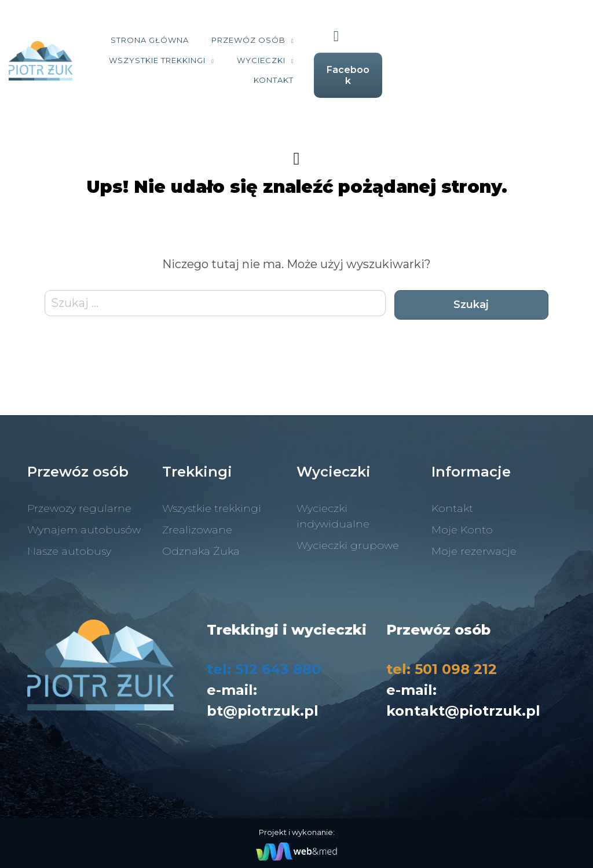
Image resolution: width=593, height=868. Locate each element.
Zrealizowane (197, 522)
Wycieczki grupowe (348, 537)
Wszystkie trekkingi (389, 45)
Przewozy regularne (79, 500)
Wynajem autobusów (84, 522)
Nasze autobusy (69, 543)
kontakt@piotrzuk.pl (463, 703)
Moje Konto (462, 522)
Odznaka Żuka (201, 543)
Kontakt (425, 65)
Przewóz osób (272, 45)
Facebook (533, 70)
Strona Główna (173, 45)
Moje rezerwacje (474, 543)
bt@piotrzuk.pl (263, 703)
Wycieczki (350, 65)
